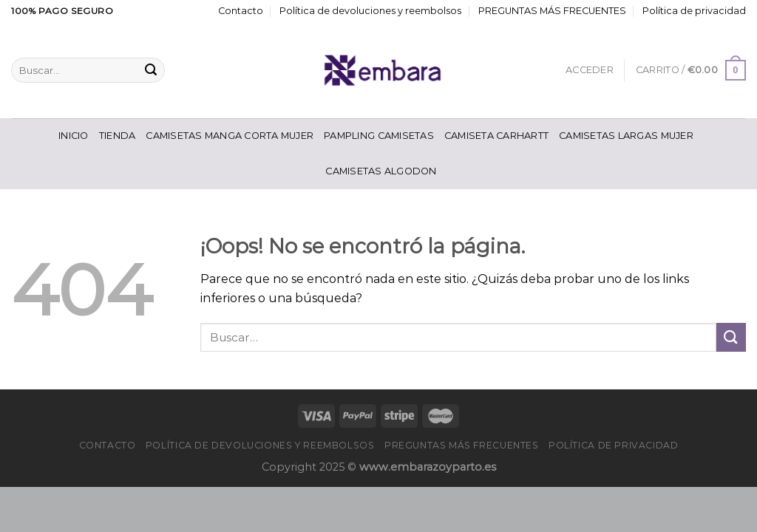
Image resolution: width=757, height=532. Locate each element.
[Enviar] (151, 70)
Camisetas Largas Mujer (626, 136)
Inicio (74, 136)
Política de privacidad (694, 11)
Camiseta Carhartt (496, 136)
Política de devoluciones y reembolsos (370, 11)
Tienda (118, 136)
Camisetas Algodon (381, 171)
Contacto (241, 11)
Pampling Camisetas (379, 136)
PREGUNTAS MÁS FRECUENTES (552, 11)
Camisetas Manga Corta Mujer (230, 136)
